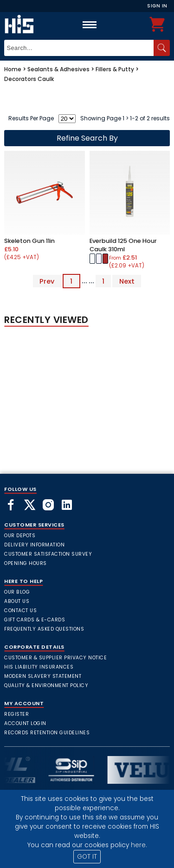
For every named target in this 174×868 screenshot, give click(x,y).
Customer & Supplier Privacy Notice (55, 658)
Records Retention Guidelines (47, 733)
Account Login (25, 723)
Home (13, 69)
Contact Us (20, 611)
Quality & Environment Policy (46, 685)
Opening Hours (26, 563)
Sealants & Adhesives (58, 69)
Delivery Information (34, 545)
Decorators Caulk (29, 79)
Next (127, 281)
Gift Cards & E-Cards (35, 620)
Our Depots (20, 536)
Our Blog (17, 592)
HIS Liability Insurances (39, 667)
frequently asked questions (44, 629)
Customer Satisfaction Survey (48, 554)
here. (139, 845)
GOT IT (87, 857)
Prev (47, 281)
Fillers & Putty (115, 69)
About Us (17, 601)
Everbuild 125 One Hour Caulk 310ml (123, 245)
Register (16, 714)
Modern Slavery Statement (43, 676)
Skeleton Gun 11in (29, 241)
